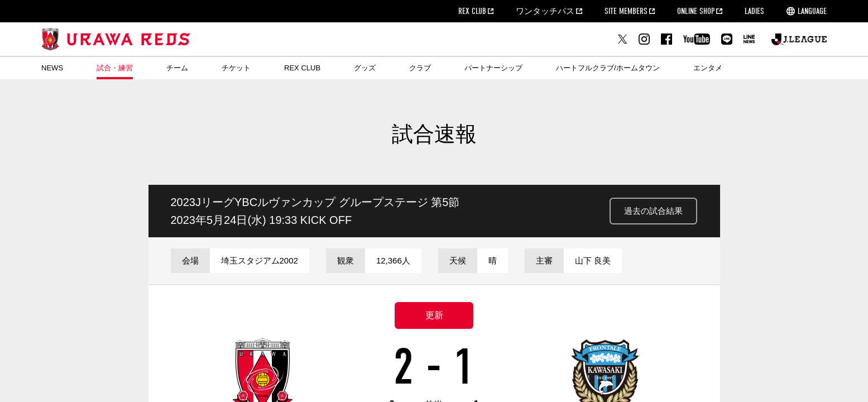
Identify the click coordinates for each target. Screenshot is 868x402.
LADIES (754, 11)
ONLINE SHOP (696, 11)
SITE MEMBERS (626, 11)
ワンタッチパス (545, 11)
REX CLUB (472, 11)
